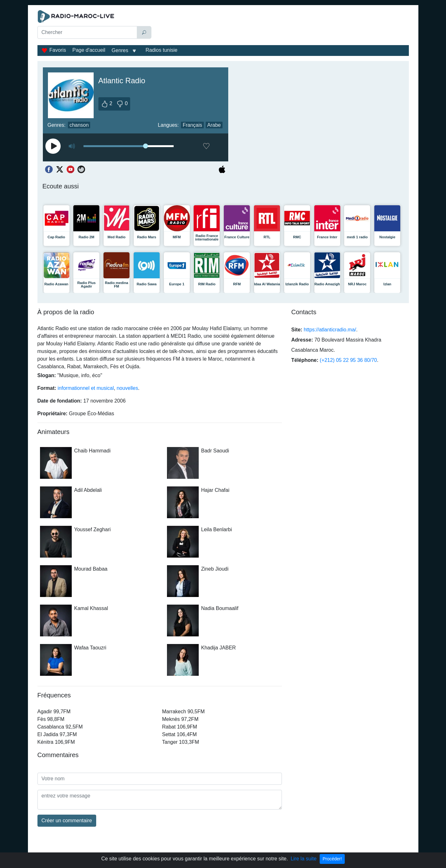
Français (192, 125)
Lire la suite (303, 859)
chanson (79, 125)
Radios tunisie (161, 50)
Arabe (214, 125)
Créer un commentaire (67, 821)
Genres (120, 50)
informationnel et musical (86, 388)
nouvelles (127, 388)
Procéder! (332, 859)
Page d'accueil (89, 50)
